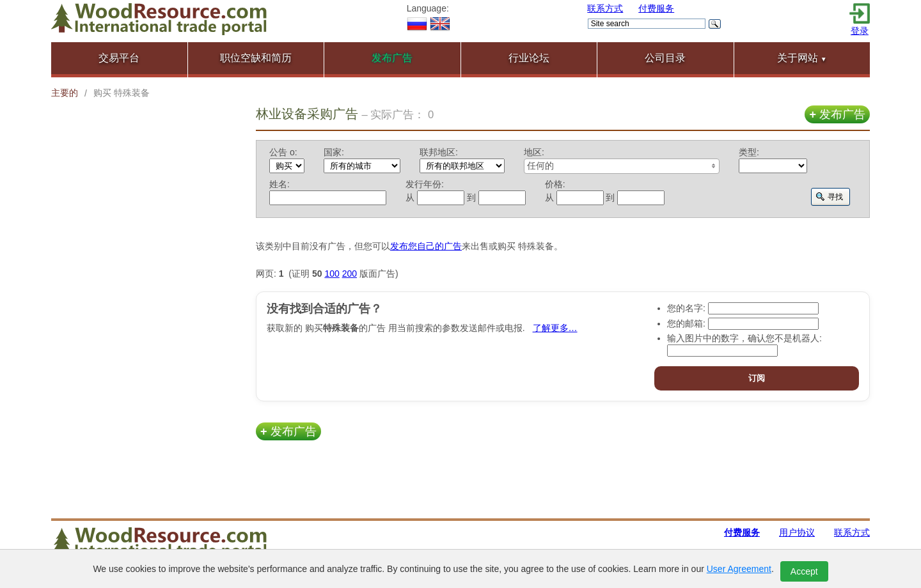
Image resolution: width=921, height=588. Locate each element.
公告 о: (283, 152)
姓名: (279, 184)
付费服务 (656, 8)
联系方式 (605, 8)
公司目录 (665, 58)
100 (332, 274)
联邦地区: (439, 152)
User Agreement (739, 569)
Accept (804, 571)
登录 (860, 31)
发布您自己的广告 (426, 246)
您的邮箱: (686, 323)
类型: (749, 152)
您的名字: (686, 308)
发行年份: (425, 184)
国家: (334, 152)
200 (350, 274)
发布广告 (837, 114)
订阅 (757, 378)
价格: (555, 184)
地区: (534, 152)
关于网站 (802, 58)
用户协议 (797, 532)
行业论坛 (529, 58)
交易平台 (119, 58)
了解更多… (555, 328)
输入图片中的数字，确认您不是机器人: (744, 338)
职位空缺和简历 (256, 58)
